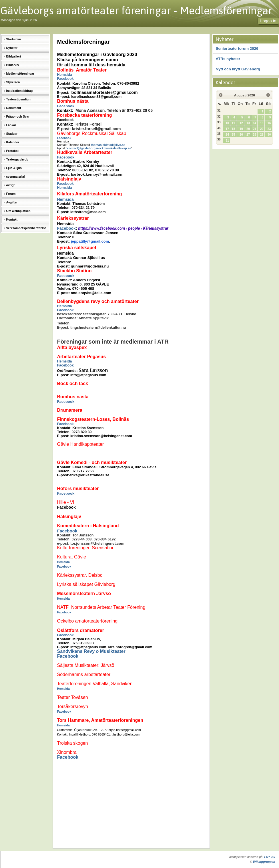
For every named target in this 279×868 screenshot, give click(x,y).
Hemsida (65, 75)
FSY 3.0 (270, 857)
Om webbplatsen (18, 211)
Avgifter (12, 202)
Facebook (65, 79)
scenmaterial (15, 177)
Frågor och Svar (18, 116)
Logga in (268, 21)
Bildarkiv (12, 65)
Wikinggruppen (264, 862)
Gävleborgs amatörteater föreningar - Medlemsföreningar (136, 10)
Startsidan (13, 39)
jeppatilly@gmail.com (90, 241)
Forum (11, 194)
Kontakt (12, 219)
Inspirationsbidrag (19, 91)
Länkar (11, 125)
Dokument (13, 108)
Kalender (13, 142)
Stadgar (12, 134)
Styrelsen (13, 82)
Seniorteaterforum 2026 (237, 48)
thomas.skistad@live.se (108, 145)
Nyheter (12, 48)
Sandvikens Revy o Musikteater (91, 651)
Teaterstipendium (19, 99)
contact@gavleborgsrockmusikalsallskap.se (99, 148)
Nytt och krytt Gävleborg (238, 69)
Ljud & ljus (14, 168)
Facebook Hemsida (65, 186)
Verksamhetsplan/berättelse (26, 228)
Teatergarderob (17, 159)
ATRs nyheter (228, 59)
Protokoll (13, 151)
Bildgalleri (13, 56)
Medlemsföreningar (20, 74)
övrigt (10, 185)
